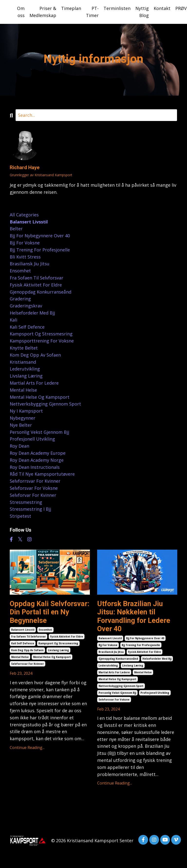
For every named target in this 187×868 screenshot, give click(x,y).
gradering (20, 299)
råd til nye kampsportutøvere (42, 474)
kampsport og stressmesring (58, 645)
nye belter (21, 425)
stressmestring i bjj (30, 509)
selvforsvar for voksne (114, 701)
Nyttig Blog (142, 12)
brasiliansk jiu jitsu (111, 653)
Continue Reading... (27, 749)
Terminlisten (117, 8)
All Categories (24, 215)
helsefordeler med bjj (157, 660)
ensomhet (45, 631)
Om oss (21, 12)
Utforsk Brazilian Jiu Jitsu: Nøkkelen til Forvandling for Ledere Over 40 (135, 617)
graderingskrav (26, 306)
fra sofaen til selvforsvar (28, 638)
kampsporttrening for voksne (42, 341)
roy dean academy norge (37, 460)
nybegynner (23, 418)
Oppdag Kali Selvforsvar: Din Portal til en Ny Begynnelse (47, 613)
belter (16, 229)
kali (14, 320)
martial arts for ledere (114, 674)
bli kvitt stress (25, 257)
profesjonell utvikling (155, 694)
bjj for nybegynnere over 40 (145, 640)
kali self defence (23, 645)
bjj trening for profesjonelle (141, 646)
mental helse (20, 658)
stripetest (20, 516)
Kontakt (162, 8)
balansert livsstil (23, 631)
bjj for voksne (108, 646)
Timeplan (71, 8)
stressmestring (26, 502)
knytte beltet (24, 348)
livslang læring (58, 651)
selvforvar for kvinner (33, 495)
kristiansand (23, 362)
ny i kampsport (26, 411)
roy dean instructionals (35, 467)
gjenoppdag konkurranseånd (118, 660)
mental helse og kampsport (52, 658)
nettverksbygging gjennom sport (121, 687)
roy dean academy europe (38, 453)
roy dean (19, 446)
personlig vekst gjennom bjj (117, 694)
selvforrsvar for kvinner (28, 665)
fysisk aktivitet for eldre (67, 638)
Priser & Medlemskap (43, 12)
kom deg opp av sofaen (27, 651)
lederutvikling (108, 667)
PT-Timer (92, 12)
